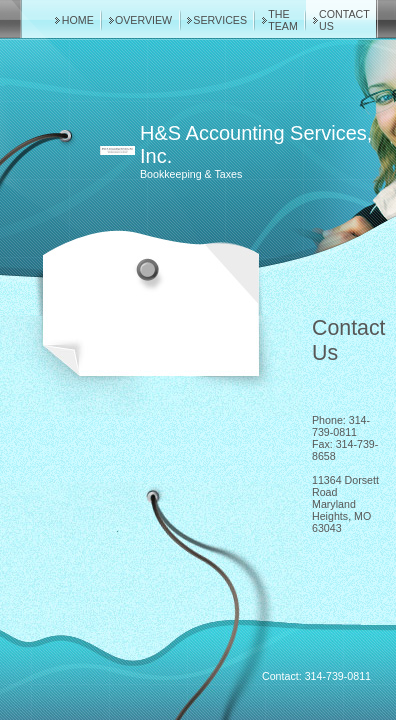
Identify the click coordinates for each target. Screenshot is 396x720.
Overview (143, 20)
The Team (283, 20)
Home (78, 20)
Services (220, 20)
